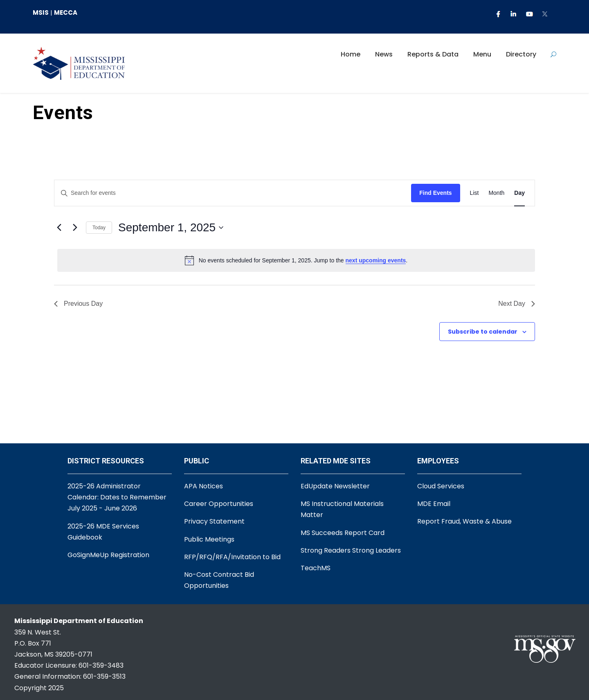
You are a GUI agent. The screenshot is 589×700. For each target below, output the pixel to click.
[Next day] (75, 228)
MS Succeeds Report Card (343, 533)
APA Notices (203, 486)
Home (351, 54)
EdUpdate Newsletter (335, 486)
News (384, 54)
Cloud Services (441, 486)
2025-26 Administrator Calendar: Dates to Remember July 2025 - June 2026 (117, 497)
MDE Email (434, 504)
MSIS (41, 12)
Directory (521, 54)
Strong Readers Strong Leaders (351, 550)
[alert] (296, 260)
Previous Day (78, 304)
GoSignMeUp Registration (108, 555)
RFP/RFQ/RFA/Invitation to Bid (232, 557)
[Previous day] (59, 228)
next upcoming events (376, 260)
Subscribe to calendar (483, 332)
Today (99, 228)
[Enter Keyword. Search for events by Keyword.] (233, 193)
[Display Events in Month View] (496, 193)
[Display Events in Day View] (519, 193)
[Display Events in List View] (474, 193)
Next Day (517, 304)
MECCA (66, 12)
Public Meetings (209, 539)
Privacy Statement (214, 521)
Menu (482, 54)
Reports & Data (433, 54)
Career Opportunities (219, 504)
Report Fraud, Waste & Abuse (464, 521)
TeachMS (316, 568)
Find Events (435, 193)
